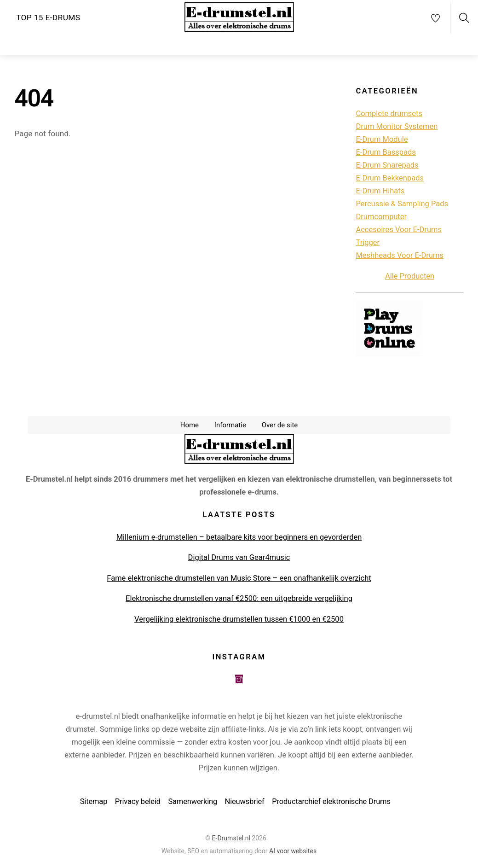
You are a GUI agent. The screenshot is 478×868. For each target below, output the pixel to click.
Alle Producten (410, 277)
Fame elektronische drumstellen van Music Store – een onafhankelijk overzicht (239, 580)
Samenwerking (193, 803)
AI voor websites (293, 852)
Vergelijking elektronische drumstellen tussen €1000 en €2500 (239, 620)
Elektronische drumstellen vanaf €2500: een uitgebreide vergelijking (239, 600)
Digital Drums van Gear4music (239, 559)
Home (190, 426)
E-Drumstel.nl (231, 839)
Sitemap (94, 803)
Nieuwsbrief (245, 803)
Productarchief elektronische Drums (331, 803)
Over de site (280, 426)
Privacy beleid (138, 803)
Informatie (230, 426)
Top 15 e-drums (48, 17)
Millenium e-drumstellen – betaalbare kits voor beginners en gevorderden (239, 539)
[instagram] (239, 680)
